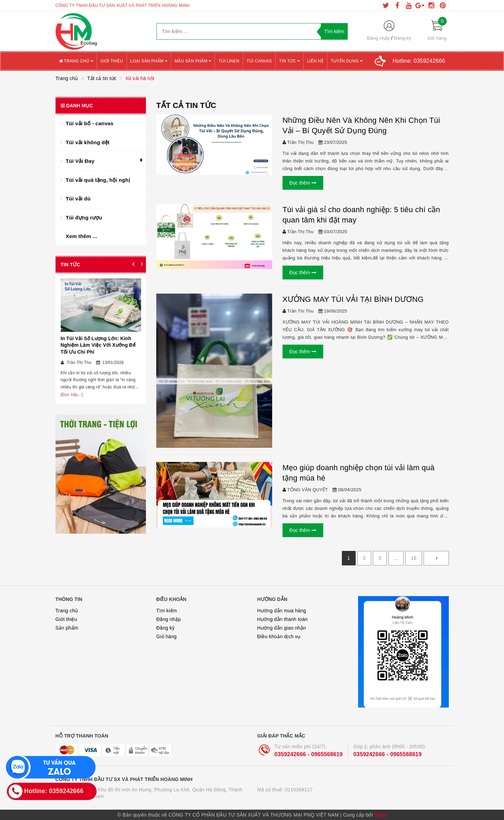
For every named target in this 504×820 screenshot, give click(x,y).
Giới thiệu (112, 61)
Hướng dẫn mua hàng (282, 611)
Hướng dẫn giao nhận (282, 628)
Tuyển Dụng (347, 61)
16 (414, 558)
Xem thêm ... (82, 236)
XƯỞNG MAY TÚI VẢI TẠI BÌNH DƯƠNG (353, 299)
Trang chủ (76, 61)
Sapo (380, 815)
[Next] (436, 558)
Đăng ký (402, 38)
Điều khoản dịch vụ (279, 636)
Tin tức (289, 61)
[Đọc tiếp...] (72, 395)
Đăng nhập (378, 38)
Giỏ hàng (166, 636)
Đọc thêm (303, 183)
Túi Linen (229, 61)
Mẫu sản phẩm (193, 61)
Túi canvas (259, 61)
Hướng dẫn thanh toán (283, 619)
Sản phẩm (67, 628)
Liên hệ (315, 61)
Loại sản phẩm (149, 61)
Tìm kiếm (167, 611)
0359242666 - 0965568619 (309, 754)
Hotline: (419, 61)
